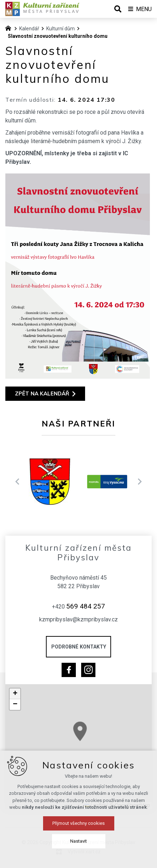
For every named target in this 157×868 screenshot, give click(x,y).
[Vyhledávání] (118, 9)
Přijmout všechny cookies (78, 858)
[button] (15, 694)
